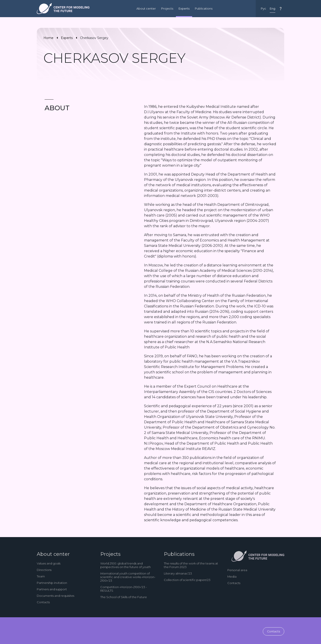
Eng (273, 9)
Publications (204, 9)
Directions (44, 570)
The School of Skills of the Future (124, 597)
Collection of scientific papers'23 (187, 580)
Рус (263, 9)
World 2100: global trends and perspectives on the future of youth (126, 565)
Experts (184, 9)
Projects (167, 9)
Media (232, 577)
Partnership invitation (52, 583)
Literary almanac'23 (178, 573)
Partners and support (52, 589)
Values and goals (49, 563)
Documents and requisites (56, 596)
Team (41, 576)
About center (146, 9)
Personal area (237, 570)
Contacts (43, 602)
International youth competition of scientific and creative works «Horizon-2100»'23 (128, 577)
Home (48, 38)
